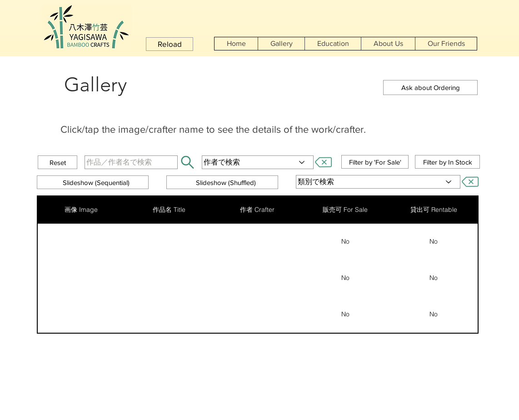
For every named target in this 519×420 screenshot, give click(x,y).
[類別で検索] (378, 182)
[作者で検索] (258, 162)
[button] (170, 44)
